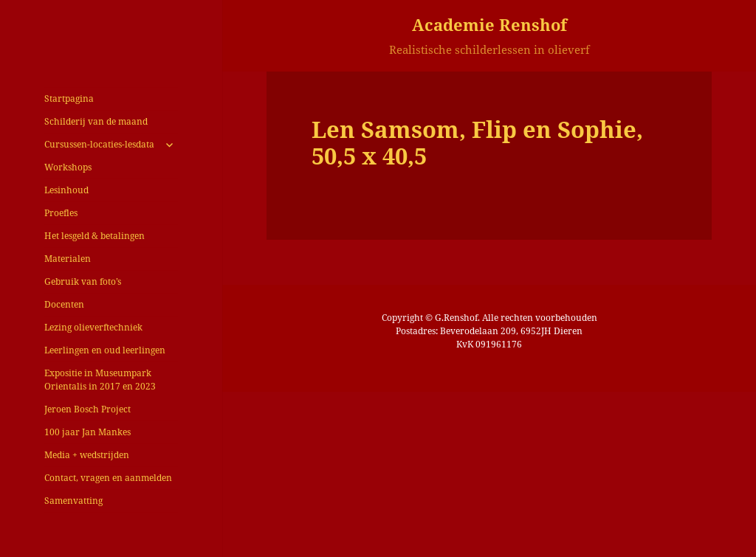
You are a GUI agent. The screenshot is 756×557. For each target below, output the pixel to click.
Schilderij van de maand (96, 121)
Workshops (68, 167)
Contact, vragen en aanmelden (108, 478)
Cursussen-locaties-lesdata (99, 144)
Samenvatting (73, 501)
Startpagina (69, 98)
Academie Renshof (489, 24)
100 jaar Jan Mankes (87, 432)
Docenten (64, 304)
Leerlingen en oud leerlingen (105, 350)
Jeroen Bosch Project (87, 409)
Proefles (61, 213)
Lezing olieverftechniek (93, 327)
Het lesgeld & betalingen (94, 236)
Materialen (68, 259)
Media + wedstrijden (87, 455)
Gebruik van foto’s (83, 281)
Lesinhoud (66, 190)
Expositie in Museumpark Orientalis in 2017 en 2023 (100, 380)
